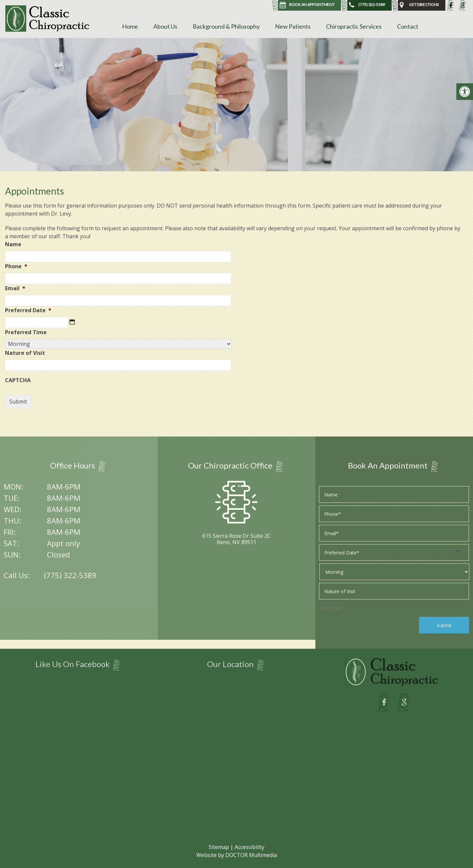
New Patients (293, 26)
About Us (165, 26)
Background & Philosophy (226, 26)
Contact (408, 26)
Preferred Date (28, 310)
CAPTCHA (18, 380)
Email (15, 288)
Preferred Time (26, 332)
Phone (16, 266)
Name (13, 244)
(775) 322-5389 (70, 575)
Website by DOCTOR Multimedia (237, 855)
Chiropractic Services (354, 26)
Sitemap (219, 847)
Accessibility (249, 847)
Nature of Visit (25, 353)
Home (130, 26)
